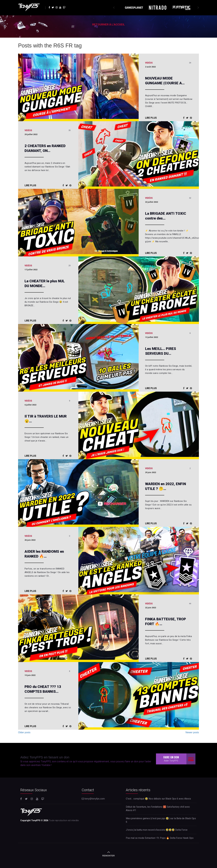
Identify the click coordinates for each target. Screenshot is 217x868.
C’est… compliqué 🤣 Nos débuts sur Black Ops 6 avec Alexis (158, 799)
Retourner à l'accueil (108, 24)
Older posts (24, 732)
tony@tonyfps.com (93, 799)
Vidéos (149, 63)
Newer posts (192, 732)
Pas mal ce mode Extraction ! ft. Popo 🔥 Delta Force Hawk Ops (160, 838)
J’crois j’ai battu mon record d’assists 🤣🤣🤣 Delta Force (157, 830)
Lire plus (151, 118)
